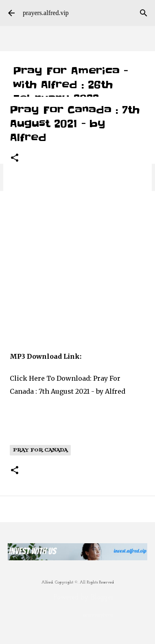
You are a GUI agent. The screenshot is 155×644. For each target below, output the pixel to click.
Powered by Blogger (77, 597)
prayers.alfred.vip (46, 13)
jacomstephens (98, 615)
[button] (15, 158)
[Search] (144, 13)
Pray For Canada (40, 450)
